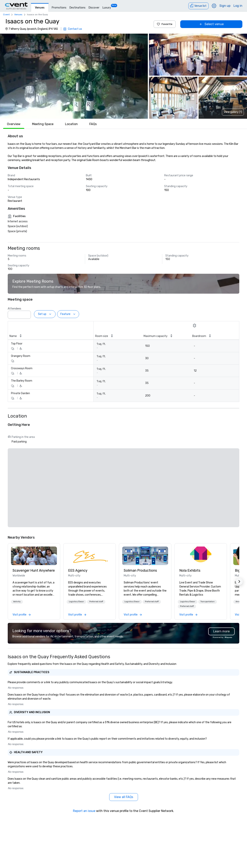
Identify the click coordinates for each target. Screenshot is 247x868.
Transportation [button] (208, 602)
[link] (34, 556)
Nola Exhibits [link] (190, 570)
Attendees (14, 309)
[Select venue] (211, 24)
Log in (238, 6)
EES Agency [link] (78, 570)
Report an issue (84, 811)
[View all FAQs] (124, 797)
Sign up (225, 6)
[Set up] (45, 314)
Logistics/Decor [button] (76, 602)
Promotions (59, 8)
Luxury (107, 8)
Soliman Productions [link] (140, 570)
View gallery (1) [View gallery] (233, 112)
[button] (74, 76)
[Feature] (68, 314)
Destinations (77, 8)
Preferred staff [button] (96, 602)
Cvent (6, 14)
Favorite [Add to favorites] (165, 24)
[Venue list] (198, 6)
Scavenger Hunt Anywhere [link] (34, 570)
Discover (94, 8)
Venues (40, 8)
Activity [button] (17, 602)
